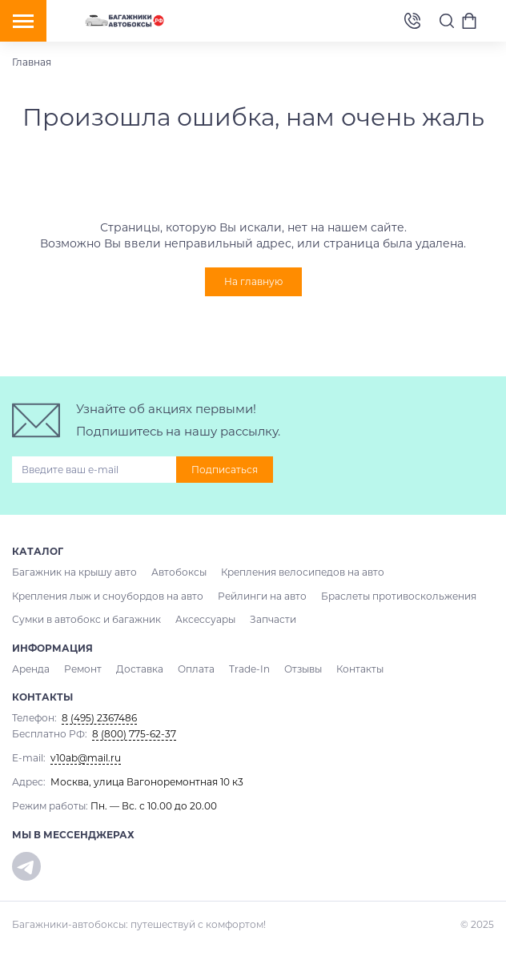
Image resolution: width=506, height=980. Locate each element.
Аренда (31, 669)
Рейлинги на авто (262, 596)
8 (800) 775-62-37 (134, 734)
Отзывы (303, 669)
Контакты (360, 669)
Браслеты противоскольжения (399, 596)
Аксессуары (205, 619)
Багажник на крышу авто (74, 572)
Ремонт (83, 669)
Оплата (196, 669)
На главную (253, 281)
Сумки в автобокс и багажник (86, 619)
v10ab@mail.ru (86, 758)
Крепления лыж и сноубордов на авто (108, 596)
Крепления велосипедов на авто (303, 572)
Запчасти (273, 619)
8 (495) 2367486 (412, 21)
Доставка (140, 669)
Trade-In (249, 669)
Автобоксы (179, 572)
